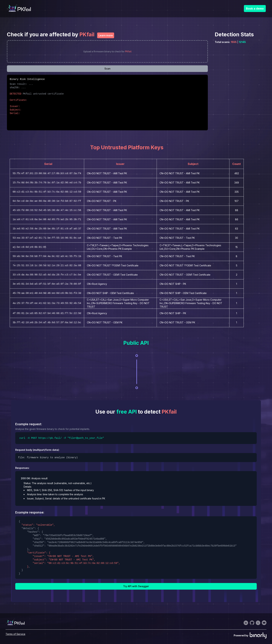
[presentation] (107, 51)
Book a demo (255, 9)
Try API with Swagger (136, 586)
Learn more (106, 35)
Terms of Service (15, 634)
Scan (107, 69)
